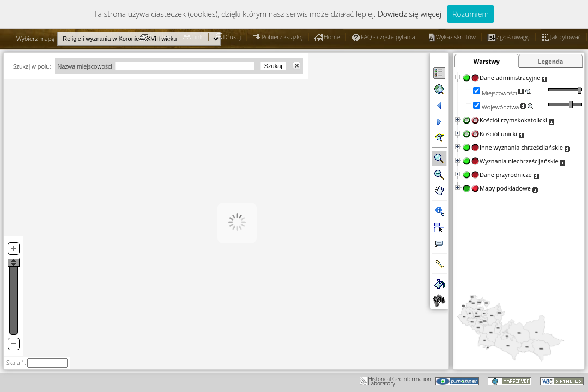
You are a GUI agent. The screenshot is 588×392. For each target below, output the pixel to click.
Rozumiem (471, 14)
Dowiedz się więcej (410, 14)
